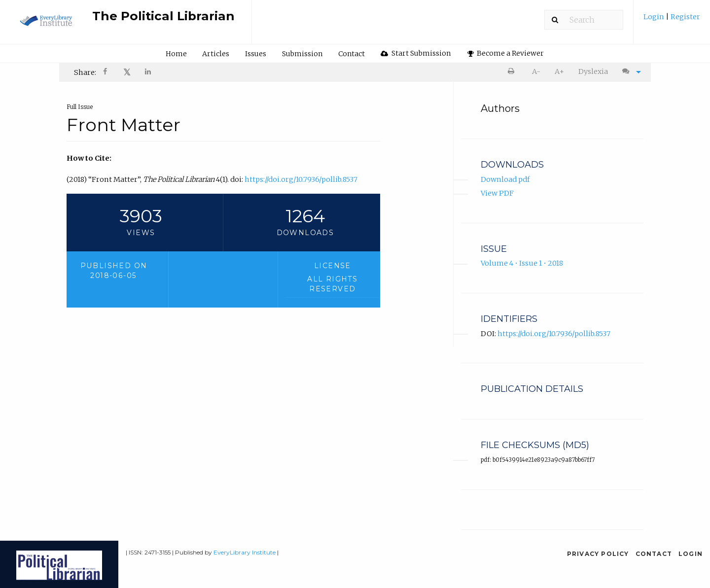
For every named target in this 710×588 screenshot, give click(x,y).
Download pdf (505, 179)
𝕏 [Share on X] (127, 72)
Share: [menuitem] (85, 72)
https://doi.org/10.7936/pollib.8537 (301, 179)
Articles (216, 54)
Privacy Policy (598, 554)
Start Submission (416, 53)
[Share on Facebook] (106, 73)
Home (176, 54)
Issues (256, 54)
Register (685, 17)
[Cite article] (629, 72)
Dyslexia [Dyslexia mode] (593, 71)
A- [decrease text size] (536, 71)
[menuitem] (672, 20)
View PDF (497, 194)
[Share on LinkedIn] (148, 73)
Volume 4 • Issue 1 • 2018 (522, 264)
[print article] (513, 72)
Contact (352, 54)
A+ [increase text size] (559, 71)
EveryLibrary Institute (245, 552)
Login (655, 17)
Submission (302, 54)
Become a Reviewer (506, 53)
